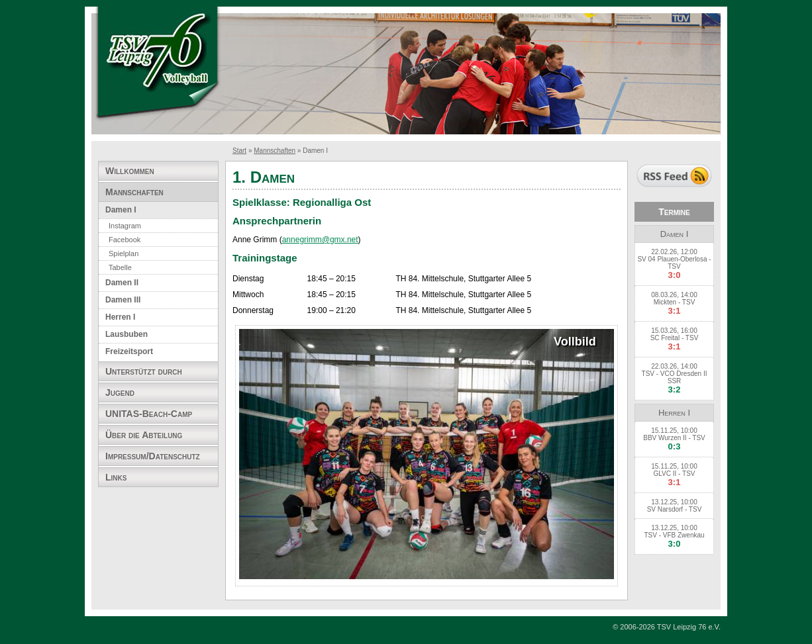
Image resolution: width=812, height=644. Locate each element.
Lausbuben (127, 334)
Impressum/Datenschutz (153, 456)
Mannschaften (275, 151)
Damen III (123, 300)
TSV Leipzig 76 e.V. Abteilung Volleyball (158, 65)
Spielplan (124, 253)
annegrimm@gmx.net (320, 240)
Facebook (125, 240)
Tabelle (120, 267)
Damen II (122, 283)
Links (116, 477)
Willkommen (130, 171)
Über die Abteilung (144, 435)
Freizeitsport (129, 351)
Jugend (120, 392)
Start (239, 151)
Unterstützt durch (144, 371)
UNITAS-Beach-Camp (149, 414)
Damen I (121, 210)
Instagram (125, 226)
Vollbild (575, 342)
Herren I (120, 317)
